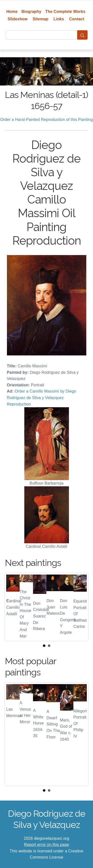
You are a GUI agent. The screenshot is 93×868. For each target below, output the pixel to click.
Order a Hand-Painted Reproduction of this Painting (47, 120)
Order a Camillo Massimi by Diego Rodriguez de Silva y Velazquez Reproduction (42, 398)
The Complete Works (65, 12)
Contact (77, 19)
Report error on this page (47, 845)
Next (80, 607)
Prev (13, 607)
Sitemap (41, 19)
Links (59, 19)
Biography (31, 12)
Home (12, 12)
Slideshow (18, 19)
